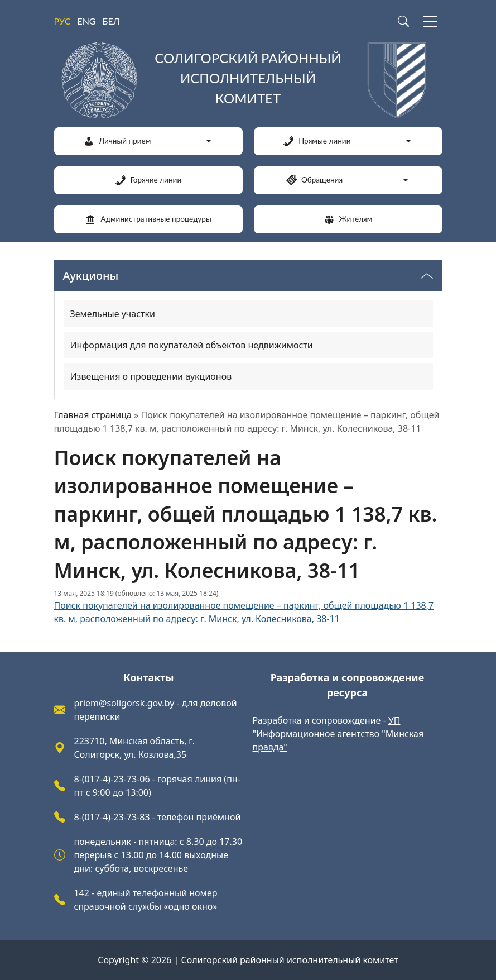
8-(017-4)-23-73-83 (113, 817)
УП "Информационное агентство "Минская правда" (338, 734)
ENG (86, 21)
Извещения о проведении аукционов (151, 376)
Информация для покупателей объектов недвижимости (192, 345)
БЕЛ (111, 21)
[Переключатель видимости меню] (427, 276)
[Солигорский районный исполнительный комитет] (248, 80)
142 (83, 893)
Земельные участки (113, 314)
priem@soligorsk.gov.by (126, 703)
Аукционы (91, 276)
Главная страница (93, 415)
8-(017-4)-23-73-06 (113, 779)
